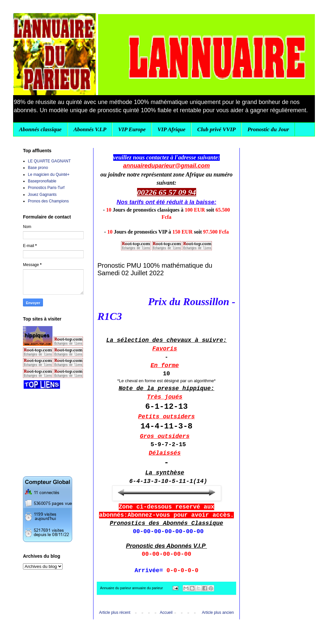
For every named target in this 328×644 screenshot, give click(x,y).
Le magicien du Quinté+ (49, 175)
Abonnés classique (40, 129)
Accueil (166, 613)
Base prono (38, 168)
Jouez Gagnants (42, 195)
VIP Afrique (171, 129)
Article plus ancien (218, 613)
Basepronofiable (42, 181)
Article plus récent (115, 613)
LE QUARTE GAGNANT (49, 161)
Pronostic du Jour (268, 129)
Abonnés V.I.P (90, 129)
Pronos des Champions (48, 201)
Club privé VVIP (216, 129)
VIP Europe (132, 129)
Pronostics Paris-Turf (46, 188)
